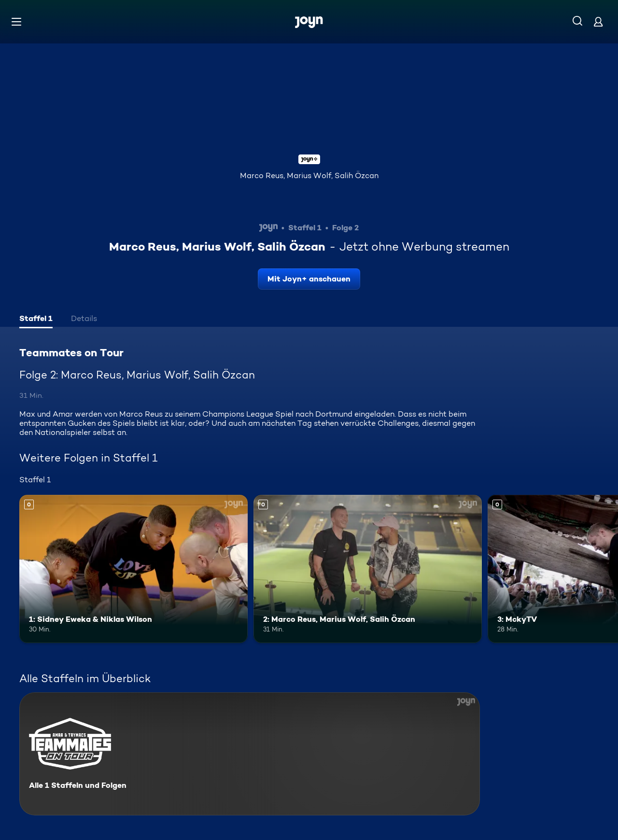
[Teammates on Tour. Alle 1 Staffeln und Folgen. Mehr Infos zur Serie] (250, 754)
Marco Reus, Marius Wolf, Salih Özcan (309, 175)
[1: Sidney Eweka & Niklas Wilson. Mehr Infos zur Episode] (133, 569)
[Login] (598, 21)
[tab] (36, 320)
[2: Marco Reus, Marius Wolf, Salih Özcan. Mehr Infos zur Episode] (368, 569)
